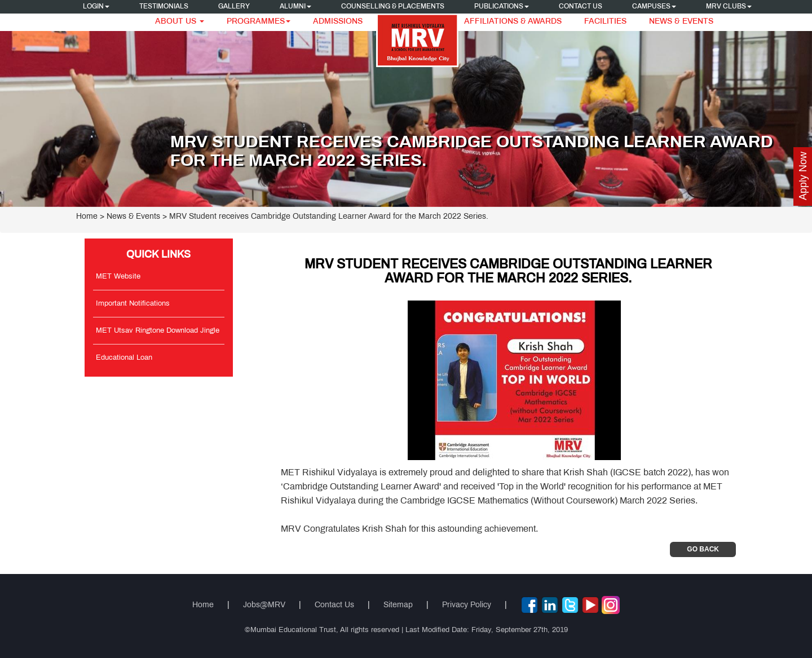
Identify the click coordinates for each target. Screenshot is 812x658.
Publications (502, 7)
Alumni (295, 7)
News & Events (681, 22)
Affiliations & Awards (513, 22)
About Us (180, 22)
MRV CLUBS (729, 7)
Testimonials (164, 7)
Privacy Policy (467, 605)
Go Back (703, 549)
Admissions (338, 22)
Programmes (259, 22)
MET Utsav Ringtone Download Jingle (158, 331)
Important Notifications (133, 304)
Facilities (605, 22)
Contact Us (581, 7)
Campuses (654, 7)
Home (87, 217)
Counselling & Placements (393, 7)
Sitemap (398, 605)
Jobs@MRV (264, 605)
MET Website (118, 277)
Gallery (234, 7)
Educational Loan (124, 358)
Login (96, 7)
